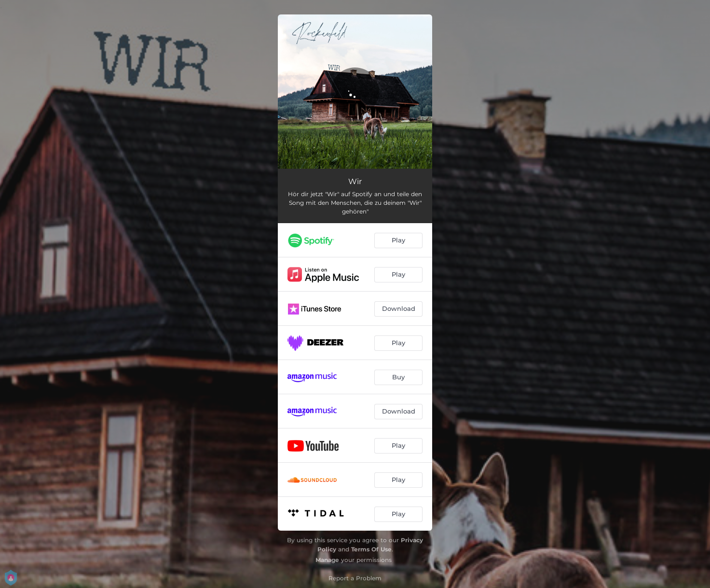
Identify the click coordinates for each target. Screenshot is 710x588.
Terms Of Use (371, 549)
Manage (327, 560)
